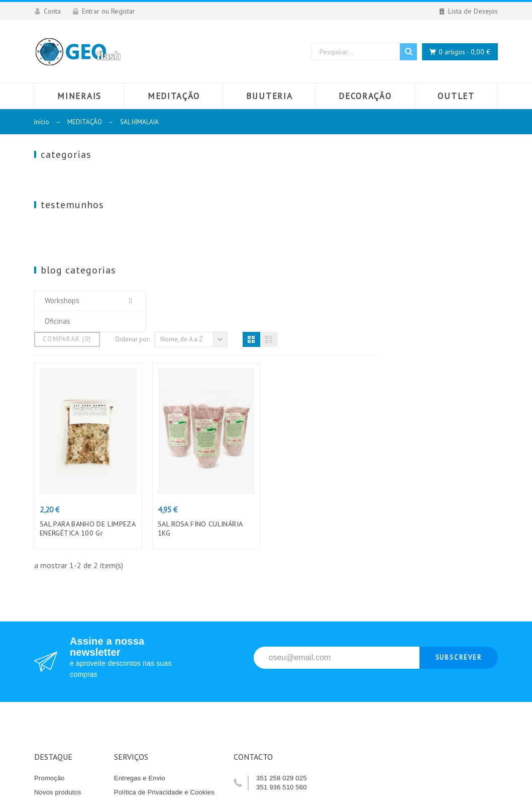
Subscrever (459, 475)
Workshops (62, 310)
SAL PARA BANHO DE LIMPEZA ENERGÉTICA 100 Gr (207, 346)
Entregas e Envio (140, 596)
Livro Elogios (54, 652)
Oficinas (58, 331)
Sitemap (126, 680)
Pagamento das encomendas (158, 652)
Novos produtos (58, 610)
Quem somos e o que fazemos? (162, 638)
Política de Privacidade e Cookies (164, 610)
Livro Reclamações (63, 638)
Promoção (49, 596)
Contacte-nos (134, 666)
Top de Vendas (57, 624)
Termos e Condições (145, 624)
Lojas (122, 694)
